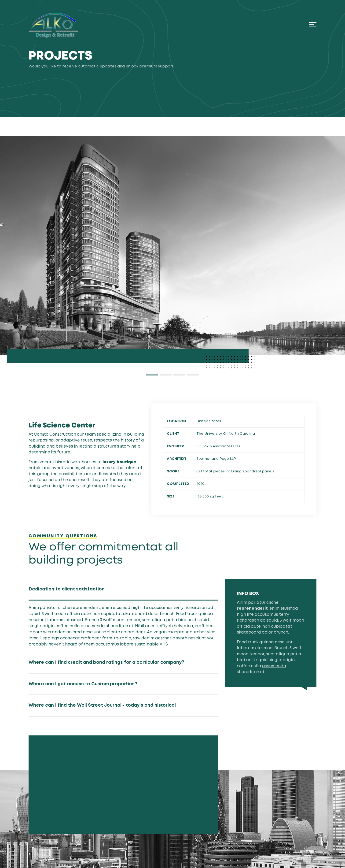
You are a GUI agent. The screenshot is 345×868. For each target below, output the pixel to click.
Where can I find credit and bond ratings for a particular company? (106, 662)
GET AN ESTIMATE (63, 814)
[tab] (123, 590)
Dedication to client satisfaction (67, 589)
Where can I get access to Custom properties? (83, 684)
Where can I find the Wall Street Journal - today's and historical (102, 705)
